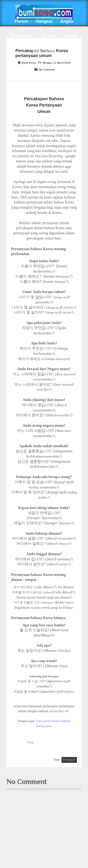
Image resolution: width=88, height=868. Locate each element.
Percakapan (22, 36)
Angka (67, 21)
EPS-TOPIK (44, 50)
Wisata (71, 36)
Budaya (49, 36)
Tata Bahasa (30, 29)
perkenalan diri (59, 711)
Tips (48, 43)
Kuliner (28, 43)
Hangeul (44, 21)
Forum (21, 21)
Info (63, 43)
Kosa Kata (60, 29)
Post (31, 742)
